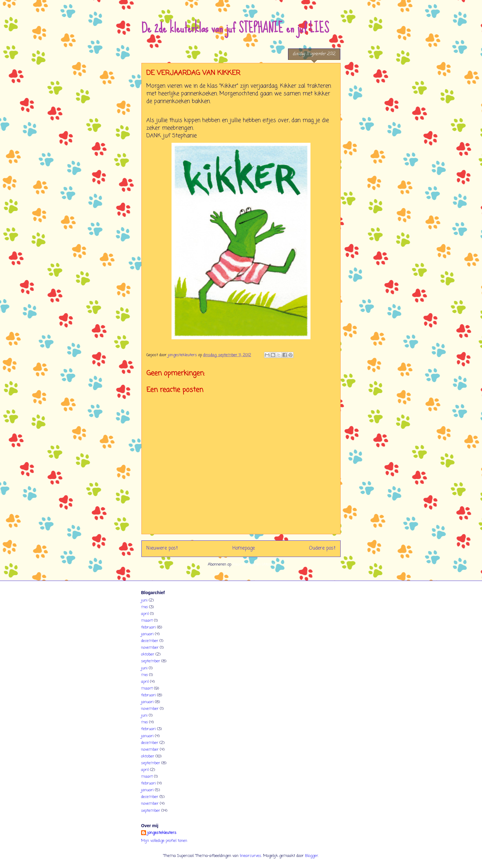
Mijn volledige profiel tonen (164, 841)
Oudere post (322, 548)
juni (144, 600)
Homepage (244, 548)
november (150, 648)
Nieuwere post (162, 548)
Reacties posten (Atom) (254, 564)
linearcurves (251, 856)
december (150, 641)
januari (147, 634)
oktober (148, 654)
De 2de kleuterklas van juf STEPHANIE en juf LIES (235, 28)
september (151, 661)
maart (147, 621)
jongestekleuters (162, 833)
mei (144, 607)
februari (148, 627)
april (145, 614)
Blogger (312, 856)
